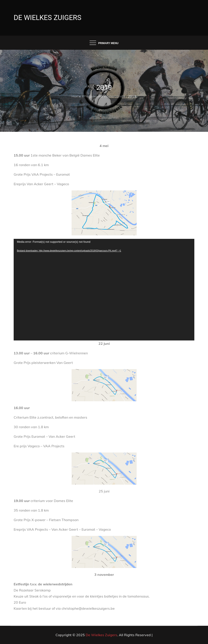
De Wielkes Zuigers (47, 18)
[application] (104, 290)
